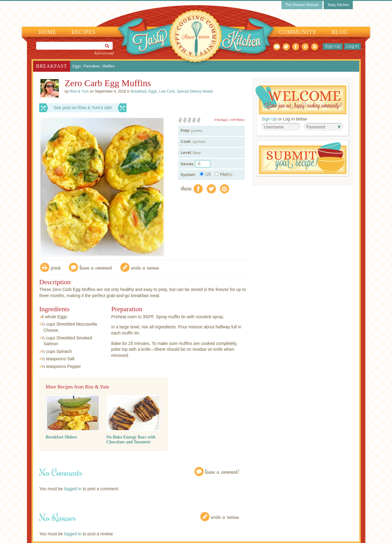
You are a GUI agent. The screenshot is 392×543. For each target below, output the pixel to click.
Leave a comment (96, 267)
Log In (352, 46)
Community (298, 32)
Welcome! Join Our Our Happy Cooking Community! (301, 100)
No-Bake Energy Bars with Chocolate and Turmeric (131, 440)
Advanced (104, 53)
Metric (224, 174)
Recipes (83, 32)
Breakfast (52, 66)
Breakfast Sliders (61, 437)
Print (56, 267)
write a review (145, 267)
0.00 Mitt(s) (237, 120)
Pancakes (92, 66)
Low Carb (167, 91)
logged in (73, 489)
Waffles (109, 66)
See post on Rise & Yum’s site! (83, 108)
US (205, 174)
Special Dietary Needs (195, 91)
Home (48, 32)
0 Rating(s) (221, 120)
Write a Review (225, 516)
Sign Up (333, 46)
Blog (340, 32)
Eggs (77, 66)
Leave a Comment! (222, 471)
